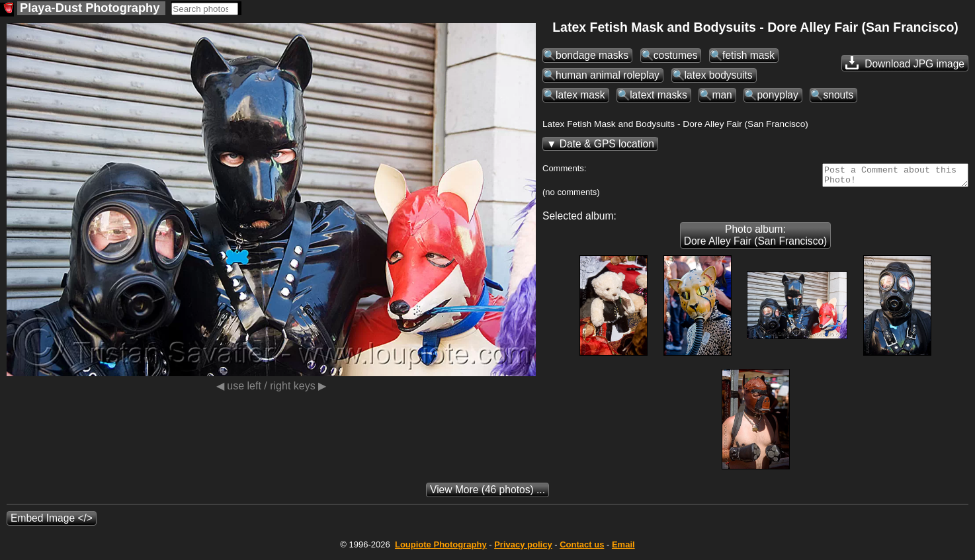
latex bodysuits (719, 75)
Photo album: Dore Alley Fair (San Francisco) (756, 239)
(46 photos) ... (488, 494)
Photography (441, 548)
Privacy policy (523, 548)
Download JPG (905, 63)
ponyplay (777, 95)
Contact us (582, 548)
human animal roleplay (608, 75)
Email (623, 548)
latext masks (658, 95)
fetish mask (748, 55)
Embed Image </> (52, 522)
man (722, 95)
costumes (676, 55)
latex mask (580, 95)
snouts (838, 95)
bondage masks (592, 55)
